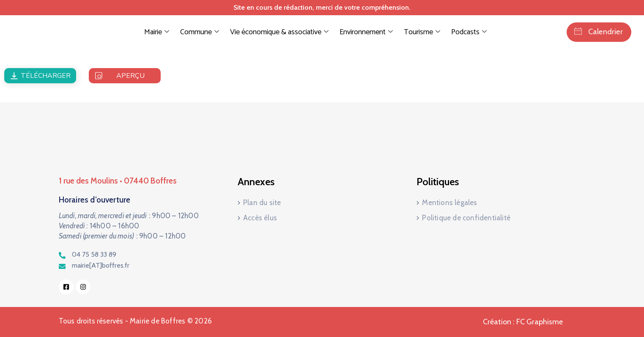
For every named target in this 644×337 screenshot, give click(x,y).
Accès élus (260, 218)
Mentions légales (449, 203)
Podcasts (469, 32)
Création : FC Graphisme (523, 322)
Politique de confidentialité (466, 218)
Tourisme (422, 32)
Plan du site (262, 203)
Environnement (366, 32)
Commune (200, 32)
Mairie (157, 32)
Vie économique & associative (279, 32)
